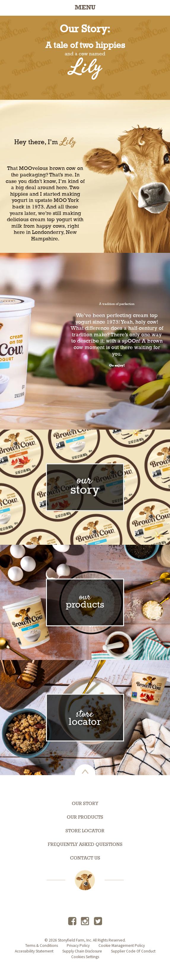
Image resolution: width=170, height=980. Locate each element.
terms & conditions (42, 946)
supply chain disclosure (82, 951)
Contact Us (85, 858)
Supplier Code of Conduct (133, 951)
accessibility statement (34, 951)
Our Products (85, 817)
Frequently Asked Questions (85, 845)
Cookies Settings (85, 957)
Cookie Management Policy (122, 946)
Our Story (85, 804)
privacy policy (78, 946)
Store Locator (85, 831)
